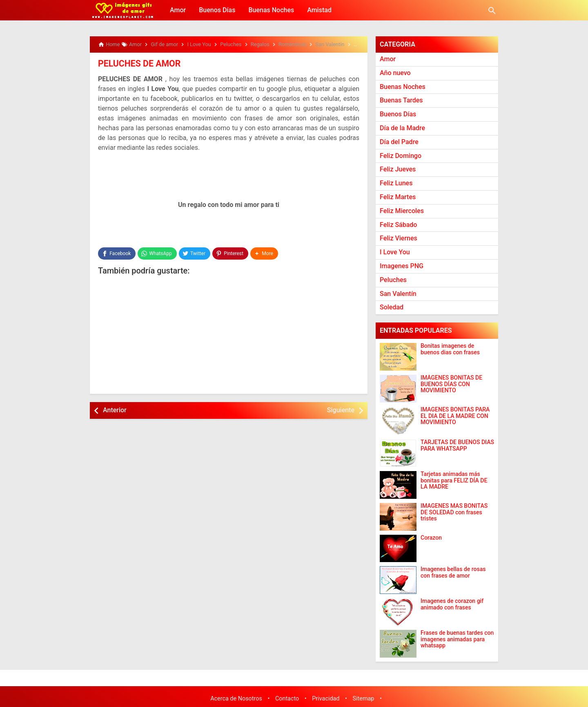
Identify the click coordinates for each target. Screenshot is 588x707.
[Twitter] (195, 253)
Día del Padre (399, 142)
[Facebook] (117, 253)
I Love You (395, 252)
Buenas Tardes (401, 100)
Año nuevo (395, 73)
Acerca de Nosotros (236, 699)
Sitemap (364, 699)
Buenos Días (217, 10)
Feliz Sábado (398, 225)
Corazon (431, 538)
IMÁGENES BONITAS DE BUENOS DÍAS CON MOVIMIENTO (451, 384)
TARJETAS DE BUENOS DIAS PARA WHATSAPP (457, 445)
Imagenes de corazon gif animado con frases (452, 604)
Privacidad (326, 699)
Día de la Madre (402, 128)
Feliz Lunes (396, 183)
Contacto (287, 699)
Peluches (393, 280)
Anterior (115, 410)
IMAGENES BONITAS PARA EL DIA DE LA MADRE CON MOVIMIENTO (455, 416)
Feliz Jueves (398, 169)
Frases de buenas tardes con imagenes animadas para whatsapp (457, 639)
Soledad (392, 307)
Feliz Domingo (401, 156)
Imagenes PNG (402, 266)
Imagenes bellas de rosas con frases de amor (453, 572)
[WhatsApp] (157, 253)
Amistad (319, 10)
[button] (264, 253)
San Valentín (398, 294)
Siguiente (341, 410)
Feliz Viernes (399, 238)
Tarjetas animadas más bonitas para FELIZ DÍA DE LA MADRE (454, 480)
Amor (178, 10)
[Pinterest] (230, 253)
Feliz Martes (398, 197)
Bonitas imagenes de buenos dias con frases (450, 349)
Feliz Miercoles (402, 211)
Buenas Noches (271, 10)
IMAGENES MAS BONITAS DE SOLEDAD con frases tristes (454, 512)
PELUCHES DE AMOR (137, 63)
